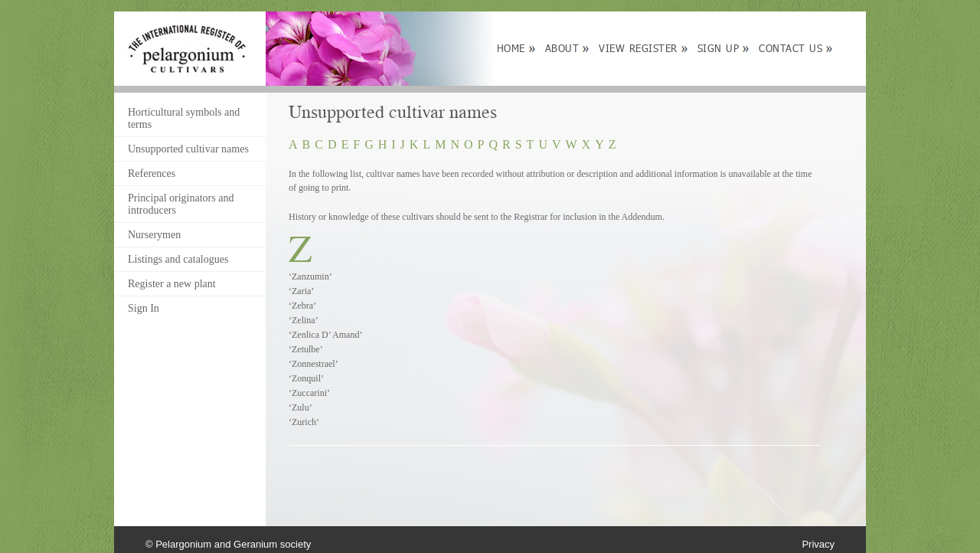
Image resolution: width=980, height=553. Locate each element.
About (562, 48)
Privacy (818, 544)
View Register (638, 48)
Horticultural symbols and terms (184, 118)
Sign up (719, 48)
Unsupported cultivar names (188, 149)
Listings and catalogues (178, 259)
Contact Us (791, 48)
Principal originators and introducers (181, 204)
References (152, 173)
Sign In (144, 308)
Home (511, 48)
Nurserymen (154, 235)
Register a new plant (172, 284)
